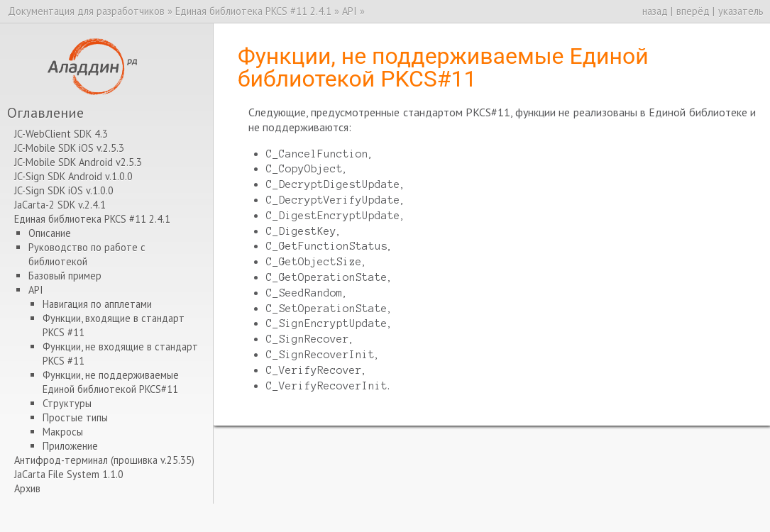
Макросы (63, 432)
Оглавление (45, 112)
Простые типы (75, 417)
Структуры (67, 403)
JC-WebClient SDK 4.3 (61, 134)
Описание (50, 233)
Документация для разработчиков (86, 11)
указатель (741, 11)
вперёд (693, 11)
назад (655, 11)
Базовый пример (65, 276)
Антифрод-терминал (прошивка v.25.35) (104, 460)
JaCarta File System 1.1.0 (69, 474)
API (350, 11)
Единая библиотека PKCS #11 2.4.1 (253, 11)
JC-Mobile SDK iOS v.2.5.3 (69, 148)
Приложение (70, 446)
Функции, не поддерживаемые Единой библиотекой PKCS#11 (111, 382)
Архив (27, 488)
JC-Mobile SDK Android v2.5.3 (78, 162)
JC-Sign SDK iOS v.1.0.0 (64, 190)
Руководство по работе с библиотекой (87, 254)
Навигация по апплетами (97, 304)
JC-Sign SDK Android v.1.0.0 (73, 176)
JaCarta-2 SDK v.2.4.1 (60, 205)
